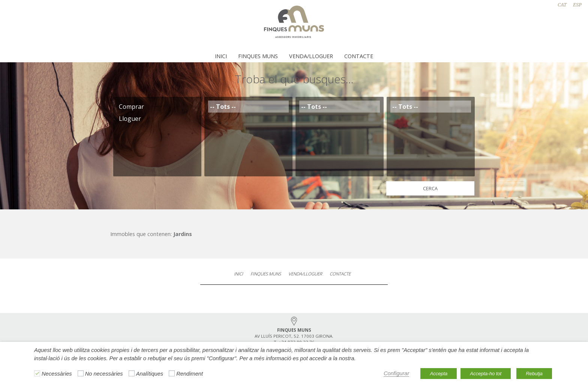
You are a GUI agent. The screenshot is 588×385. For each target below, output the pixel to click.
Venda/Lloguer (311, 56)
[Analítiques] (132, 373)
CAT (562, 5)
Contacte (359, 56)
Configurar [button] (396, 373)
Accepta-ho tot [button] (486, 374)
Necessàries (57, 374)
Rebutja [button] (534, 374)
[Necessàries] (37, 373)
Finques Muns (258, 56)
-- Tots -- (248, 107)
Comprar (157, 107)
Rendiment (190, 374)
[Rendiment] (172, 373)
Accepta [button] (439, 374)
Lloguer (157, 119)
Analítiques (150, 374)
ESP (577, 5)
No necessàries (104, 374)
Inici (221, 56)
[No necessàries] (81, 373)
